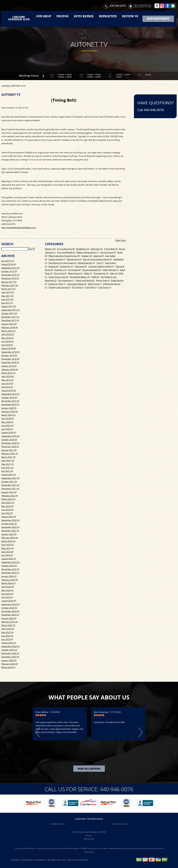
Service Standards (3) (92, 270)
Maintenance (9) (74, 259)
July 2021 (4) (7, 471)
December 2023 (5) (10, 573)
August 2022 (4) (9, 517)
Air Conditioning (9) (66, 249)
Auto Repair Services (57, 824)
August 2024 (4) (9, 601)
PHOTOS (62, 16)
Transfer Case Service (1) (60, 287)
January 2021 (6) (9, 450)
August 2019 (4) (9, 390)
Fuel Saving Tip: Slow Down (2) (62, 263)
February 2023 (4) (10, 538)
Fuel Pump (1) (105, 287)
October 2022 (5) (9, 524)
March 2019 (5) (8, 373)
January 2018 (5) (9, 324)
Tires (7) (100, 263)
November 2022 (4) (10, 527)
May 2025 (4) (7, 632)
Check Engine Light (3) (58, 277)
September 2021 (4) (10, 478)
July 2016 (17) (8, 261)
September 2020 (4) (10, 436)
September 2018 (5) (10, 352)
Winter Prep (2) (103, 280)
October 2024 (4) (9, 608)
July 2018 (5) (7, 345)
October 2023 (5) (9, 566)
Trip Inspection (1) (66, 280)
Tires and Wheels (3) (66, 252)
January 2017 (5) (9, 282)
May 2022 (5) (7, 506)
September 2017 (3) (10, 310)
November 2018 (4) (10, 359)
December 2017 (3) (10, 320)
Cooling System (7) (57, 259)
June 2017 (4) (7, 299)
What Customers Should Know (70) (64, 256)
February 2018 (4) (10, 327)
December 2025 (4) (10, 657)
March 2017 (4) (8, 289)
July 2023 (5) (7, 555)
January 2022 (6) (9, 492)
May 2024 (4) (7, 590)
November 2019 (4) (10, 401)
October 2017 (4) (9, 313)
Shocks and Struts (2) (85, 280)
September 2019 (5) (10, 394)
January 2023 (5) (9, 534)
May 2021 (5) (7, 464)
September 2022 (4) (10, 520)
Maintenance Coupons (121, 824)
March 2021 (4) (8, 457)
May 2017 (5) (7, 296)
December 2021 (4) (10, 489)
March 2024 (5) (8, 583)
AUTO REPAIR (84, 16)
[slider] (41, 715)
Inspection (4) (60, 270)
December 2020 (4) (10, 446)
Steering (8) (98, 256)
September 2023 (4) (10, 562)
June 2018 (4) (7, 341)
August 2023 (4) (9, 559)
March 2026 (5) (8, 667)
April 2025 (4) (8, 629)
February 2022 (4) (10, 496)
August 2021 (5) (9, 475)
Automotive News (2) (77, 284)
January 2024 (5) (9, 576)
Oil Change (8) (74, 270)
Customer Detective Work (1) (101, 266)
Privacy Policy (82, 860)
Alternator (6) (97, 249)
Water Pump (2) (75, 273)
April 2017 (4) (8, 292)
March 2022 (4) (8, 499)
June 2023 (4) (7, 552)
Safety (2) (88, 273)
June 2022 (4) (7, 510)
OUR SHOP (44, 16)
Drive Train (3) (60, 273)
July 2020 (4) (7, 429)
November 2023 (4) (10, 569)
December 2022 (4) (10, 531)
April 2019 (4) (8, 376)
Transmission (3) (101, 273)
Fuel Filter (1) (91, 287)
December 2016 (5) (10, 278)
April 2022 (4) (8, 503)
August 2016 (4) (9, 264)
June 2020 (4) (7, 426)
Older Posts (120, 240)
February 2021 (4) (10, 454)
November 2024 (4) (10, 611)
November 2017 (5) (10, 317)
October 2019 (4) (9, 397)
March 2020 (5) (8, 415)
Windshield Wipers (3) (80, 277)
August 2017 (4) (9, 306)
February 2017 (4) (10, 285)
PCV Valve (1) (78, 287)
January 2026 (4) (9, 660)
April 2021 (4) (8, 461)
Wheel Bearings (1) (86, 263)
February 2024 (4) (10, 580)
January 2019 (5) (9, 366)
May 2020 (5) (7, 422)
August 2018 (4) (9, 348)
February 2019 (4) (10, 369)
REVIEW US (130, 16)
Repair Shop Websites (37, 860)
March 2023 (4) (8, 541)
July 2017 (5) (7, 303)
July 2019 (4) (7, 387)
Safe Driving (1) (95, 284)
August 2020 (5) (9, 432)
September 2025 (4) (10, 646)
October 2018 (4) (9, 355)
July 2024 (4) (7, 597)
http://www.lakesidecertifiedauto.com (19, 228)
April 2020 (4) (8, 418)
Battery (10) (50, 249)
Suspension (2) (66, 266)
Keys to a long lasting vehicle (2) (97, 259)
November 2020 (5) (10, 443)
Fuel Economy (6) (108, 252)
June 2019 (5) (7, 383)
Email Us (89, 835)
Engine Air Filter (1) (57, 284)
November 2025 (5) (10, 653)
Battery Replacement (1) (88, 252)
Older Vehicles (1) (111, 270)
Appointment (158, 19)
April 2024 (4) (8, 587)
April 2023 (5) (8, 545)
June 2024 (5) (7, 594)
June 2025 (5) (7, 636)
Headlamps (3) (83, 249)
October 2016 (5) (9, 271)
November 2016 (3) (10, 275)
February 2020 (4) (10, 412)
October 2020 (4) (9, 440)
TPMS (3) (95, 277)
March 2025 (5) (8, 625)
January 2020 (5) (9, 408)
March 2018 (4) (8, 331)
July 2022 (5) (7, 513)
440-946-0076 (118, 6)
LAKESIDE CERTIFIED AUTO (14, 86)
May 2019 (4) (7, 380)
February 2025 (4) (10, 622)
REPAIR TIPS (108, 16)
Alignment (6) (81, 266)
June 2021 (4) (7, 468)
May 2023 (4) (7, 548)
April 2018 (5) (8, 334)
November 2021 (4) (10, 485)
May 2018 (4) (7, 338)
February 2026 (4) (10, 664)
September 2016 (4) (10, 268)
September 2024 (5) (10, 604)
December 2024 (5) (10, 615)
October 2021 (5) (9, 482)
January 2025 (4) (9, 618)
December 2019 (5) (10, 404)
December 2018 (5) (10, 362)
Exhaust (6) (53, 266)
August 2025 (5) (9, 643)
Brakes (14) (87, 256)
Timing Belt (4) (111, 249)
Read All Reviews (89, 769)
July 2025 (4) (7, 639)
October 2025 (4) (9, 650)
